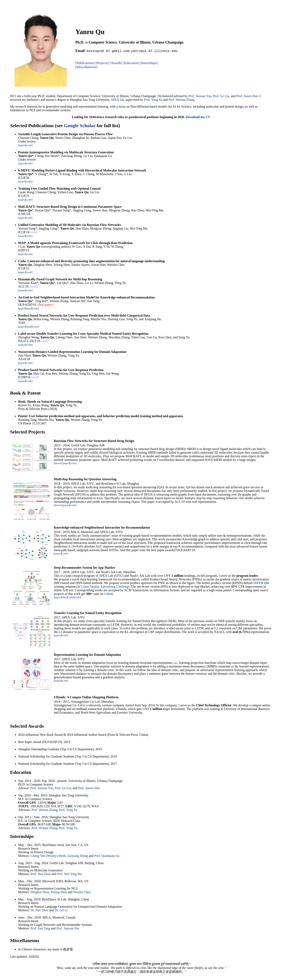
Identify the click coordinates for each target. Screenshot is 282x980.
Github (109, 594)
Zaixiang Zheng (78, 856)
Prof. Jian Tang (40, 928)
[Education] (131, 63)
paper (22, 145)
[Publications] (85, 63)
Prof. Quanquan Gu (107, 856)
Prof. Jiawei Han (247, 96)
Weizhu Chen (82, 892)
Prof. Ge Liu (221, 96)
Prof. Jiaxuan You (200, 96)
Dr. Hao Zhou (40, 910)
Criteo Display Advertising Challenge (105, 587)
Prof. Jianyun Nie (68, 928)
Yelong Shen (59, 892)
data (29, 308)
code (29, 145)
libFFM (258, 583)
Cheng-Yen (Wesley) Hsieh (48, 856)
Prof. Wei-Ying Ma (69, 874)
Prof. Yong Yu (153, 100)
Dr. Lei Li (61, 910)
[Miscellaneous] (86, 67)
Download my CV (198, 117)
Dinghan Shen (40, 892)
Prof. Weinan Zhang (182, 100)
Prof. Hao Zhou (41, 874)
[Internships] (149, 63)
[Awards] (116, 63)
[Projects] (102, 63)
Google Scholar (80, 126)
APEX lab (117, 100)
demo (58, 463)
